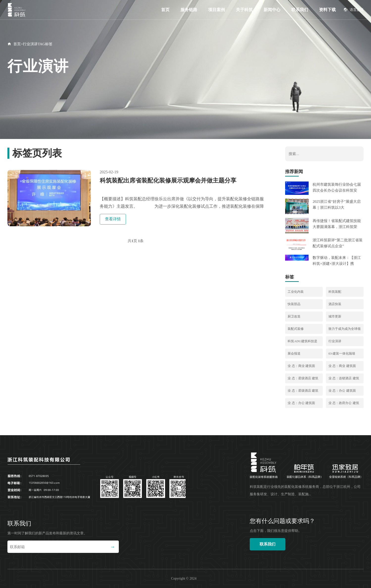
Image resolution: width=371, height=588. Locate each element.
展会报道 (294, 353)
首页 (165, 10)
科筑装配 (335, 292)
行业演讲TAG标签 (38, 44)
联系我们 (300, 10)
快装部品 (294, 304)
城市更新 (335, 316)
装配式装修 (296, 329)
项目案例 (217, 10)
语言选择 (354, 10)
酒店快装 (335, 304)
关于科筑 (244, 10)
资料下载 (327, 10)
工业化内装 (296, 292)
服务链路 (189, 10)
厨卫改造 (294, 316)
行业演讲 (335, 341)
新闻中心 (272, 10)
